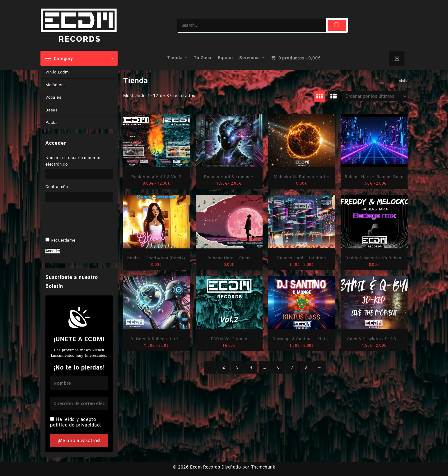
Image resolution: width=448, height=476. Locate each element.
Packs (52, 123)
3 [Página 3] (237, 367)
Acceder (53, 251)
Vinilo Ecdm (57, 72)
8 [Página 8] (306, 367)
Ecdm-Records (205, 467)
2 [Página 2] (224, 367)
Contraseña (57, 187)
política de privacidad (75, 425)
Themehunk (263, 467)
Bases (52, 110)
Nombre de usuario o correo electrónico (73, 161)
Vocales (54, 97)
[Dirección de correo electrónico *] (79, 404)
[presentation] (88, 229)
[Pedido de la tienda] (375, 96)
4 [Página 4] (251, 367)
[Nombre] (79, 383)
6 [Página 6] (278, 367)
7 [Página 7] (292, 367)
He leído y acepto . (76, 422)
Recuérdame (63, 240)
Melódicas (56, 85)
